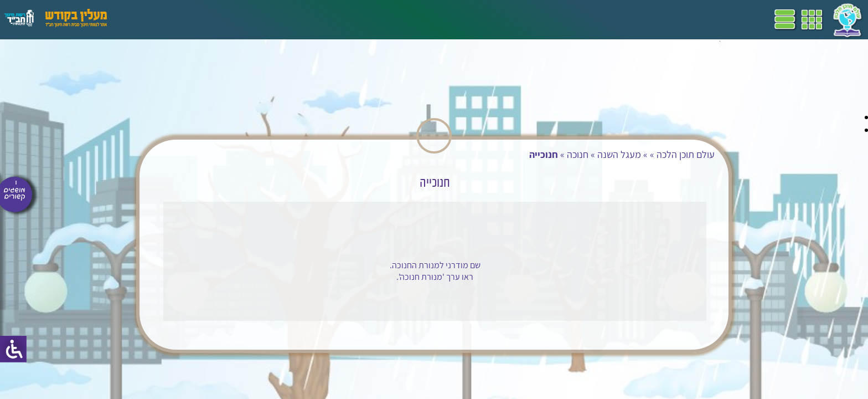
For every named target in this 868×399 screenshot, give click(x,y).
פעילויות (179, 19)
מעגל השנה (605, 154)
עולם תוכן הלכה (671, 154)
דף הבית (412, 19)
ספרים (281, 19)
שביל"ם (314, 19)
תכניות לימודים (363, 19)
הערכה (215, 19)
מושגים (249, 19)
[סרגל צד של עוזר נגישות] (13, 349)
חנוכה (563, 154)
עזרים (146, 19)
